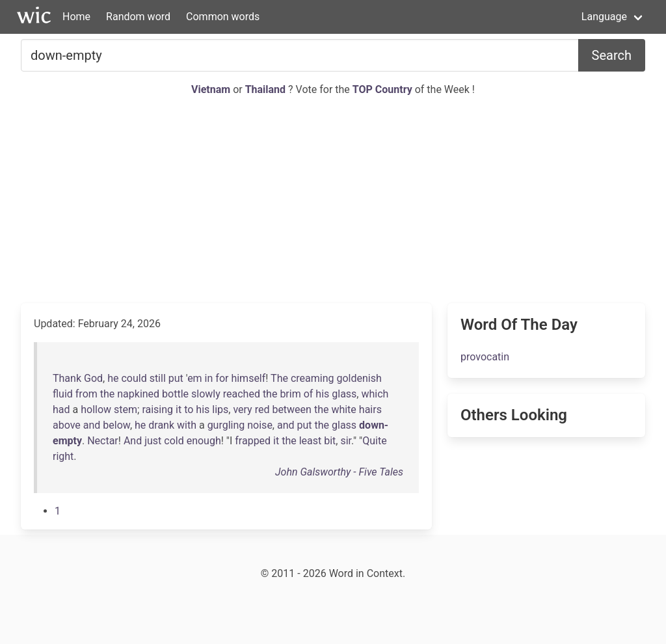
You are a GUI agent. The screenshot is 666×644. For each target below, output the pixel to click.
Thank (67, 378)
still (158, 378)
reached (242, 394)
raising (157, 409)
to (189, 409)
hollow (96, 409)
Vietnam (212, 89)
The (279, 378)
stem (126, 409)
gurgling (226, 425)
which (375, 394)
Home (76, 17)
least (311, 441)
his (322, 394)
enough (204, 441)
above (67, 425)
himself (248, 378)
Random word (138, 17)
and (92, 425)
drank (161, 425)
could (134, 378)
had (61, 409)
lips (220, 409)
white (343, 409)
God (93, 378)
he (113, 378)
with (187, 425)
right (63, 456)
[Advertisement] (333, 200)
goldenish (359, 378)
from (87, 394)
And (133, 441)
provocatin (485, 357)
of (309, 394)
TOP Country (382, 89)
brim (290, 394)
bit (330, 441)
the (108, 394)
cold (174, 441)
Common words (223, 17)
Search (612, 55)
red (262, 409)
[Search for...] (300, 55)
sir (346, 441)
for (222, 378)
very (242, 409)
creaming (313, 378)
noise (260, 425)
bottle (175, 394)
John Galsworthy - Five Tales (339, 472)
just (153, 441)
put (176, 378)
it (179, 409)
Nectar (103, 441)
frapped (253, 441)
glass (344, 394)
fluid (63, 394)
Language (604, 17)
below (116, 425)
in (209, 378)
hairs (370, 409)
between (292, 409)
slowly (206, 394)
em (195, 378)
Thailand (267, 89)
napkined (138, 394)
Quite (374, 441)
